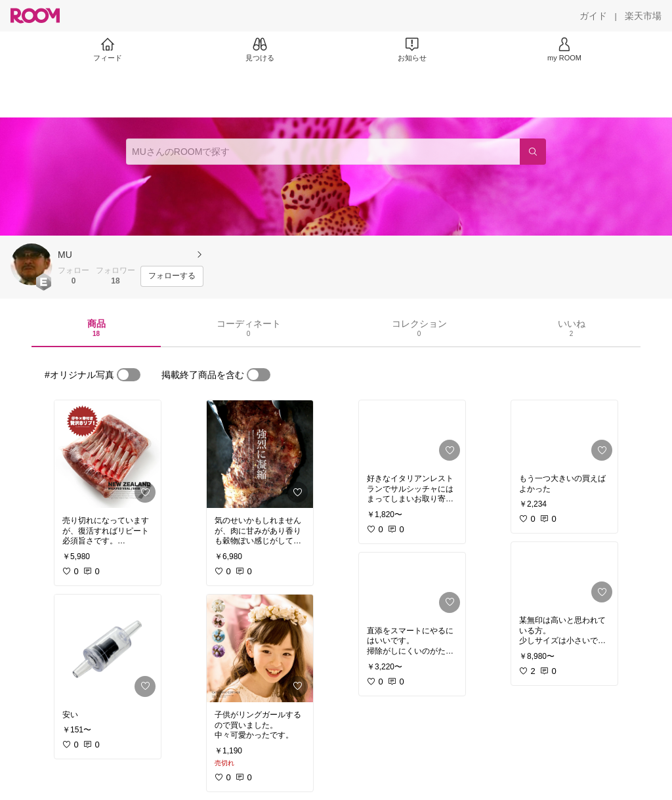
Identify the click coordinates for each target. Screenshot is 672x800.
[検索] (533, 152)
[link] (108, 454)
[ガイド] (593, 16)
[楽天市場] (643, 16)
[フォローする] (172, 276)
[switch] (129, 375)
